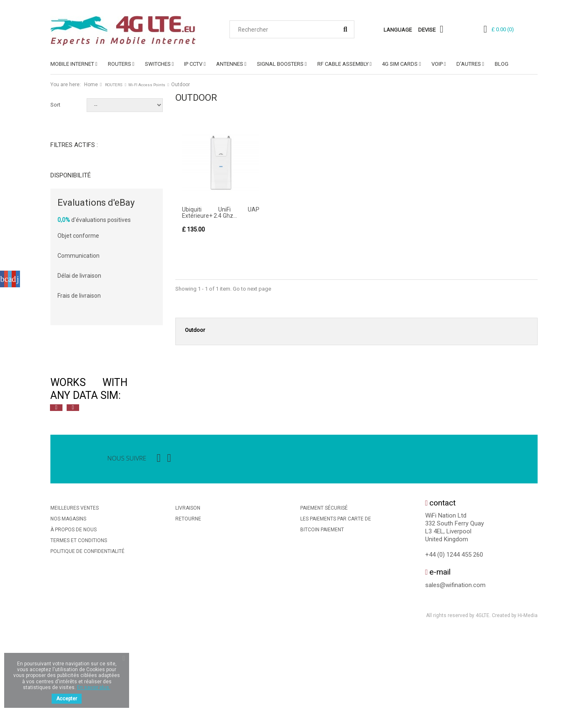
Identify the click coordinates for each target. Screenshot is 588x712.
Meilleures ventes (75, 585)
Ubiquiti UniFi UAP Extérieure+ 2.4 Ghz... (221, 213)
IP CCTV (193, 64)
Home (91, 85)
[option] (142, 466)
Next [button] (73, 485)
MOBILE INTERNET (72, 64)
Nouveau (75, 230)
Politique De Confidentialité (87, 628)
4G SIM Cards (400, 64)
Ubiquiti (73, 270)
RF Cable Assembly (343, 64)
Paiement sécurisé (324, 585)
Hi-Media (528, 693)
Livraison (188, 585)
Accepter (67, 699)
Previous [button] (56, 485)
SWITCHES (158, 64)
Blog (502, 64)
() (503, 29)
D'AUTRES (469, 64)
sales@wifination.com (455, 662)
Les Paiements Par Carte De (336, 596)
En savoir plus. (94, 687)
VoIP (437, 64)
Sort (55, 105)
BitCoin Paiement (322, 607)
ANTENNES (230, 64)
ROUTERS (120, 64)
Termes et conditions (79, 617)
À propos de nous (73, 607)
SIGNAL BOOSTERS (280, 64)
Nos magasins (68, 596)
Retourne (188, 596)
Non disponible (82, 189)
